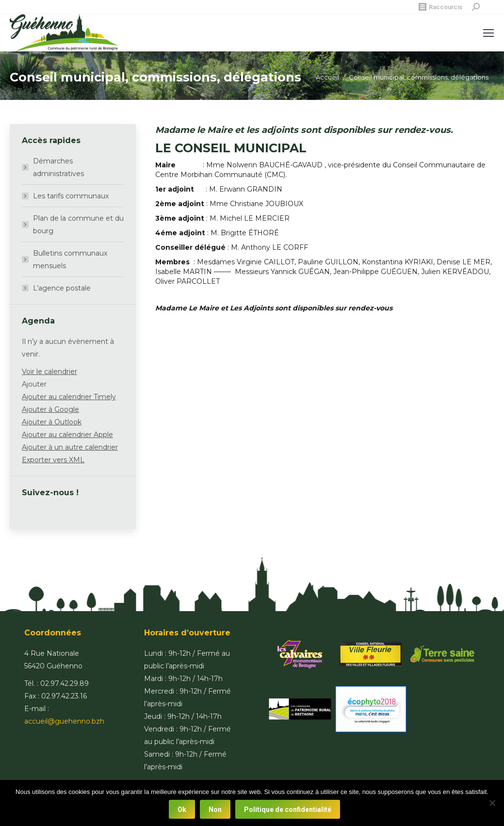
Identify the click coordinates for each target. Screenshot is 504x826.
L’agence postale (62, 288)
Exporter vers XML (53, 460)
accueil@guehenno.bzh (64, 721)
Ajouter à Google (50, 409)
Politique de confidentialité (288, 810)
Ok (182, 810)
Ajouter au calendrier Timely (69, 397)
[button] (34, 384)
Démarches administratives (58, 167)
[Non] (492, 803)
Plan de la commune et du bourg (78, 225)
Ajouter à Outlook (52, 422)
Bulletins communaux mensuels (70, 259)
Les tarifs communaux (71, 196)
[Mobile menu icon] (488, 33)
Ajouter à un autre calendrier (70, 447)
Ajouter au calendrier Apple (67, 435)
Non (215, 810)
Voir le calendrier (49, 372)
